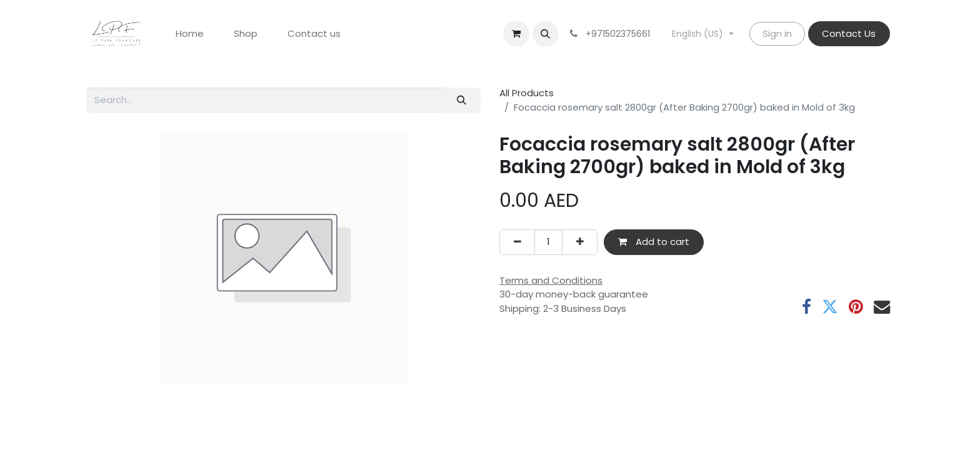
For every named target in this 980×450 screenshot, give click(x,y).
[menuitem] (190, 34)
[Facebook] (807, 307)
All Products (527, 93)
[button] (546, 34)
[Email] (882, 307)
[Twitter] (830, 307)
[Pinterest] (856, 307)
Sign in (777, 33)
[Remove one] (517, 242)
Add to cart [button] (654, 242)
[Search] (462, 100)
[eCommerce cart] (516, 34)
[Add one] (580, 242)
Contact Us (849, 33)
